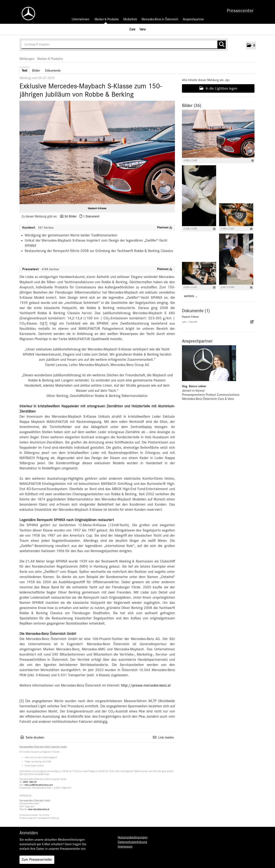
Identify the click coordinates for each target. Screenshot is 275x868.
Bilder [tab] (36, 71)
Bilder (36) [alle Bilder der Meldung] (192, 106)
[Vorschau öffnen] (97, 152)
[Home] (26, 14)
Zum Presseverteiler (37, 860)
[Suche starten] (222, 45)
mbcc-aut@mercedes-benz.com (39, 785)
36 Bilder (70, 216)
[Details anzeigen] (253, 161)
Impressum (125, 846)
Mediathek (130, 19)
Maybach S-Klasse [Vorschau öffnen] (97, 208)
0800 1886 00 (30, 782)
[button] (251, 46)
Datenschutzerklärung (132, 842)
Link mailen (166, 737)
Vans (143, 29)
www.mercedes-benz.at (39, 809)
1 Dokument (91, 216)
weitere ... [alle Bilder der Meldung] (191, 296)
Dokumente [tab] (53, 71)
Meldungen (27, 59)
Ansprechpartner (193, 19)
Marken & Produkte (107, 19)
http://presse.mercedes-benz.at (146, 686)
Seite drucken (35, 737)
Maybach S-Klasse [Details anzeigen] (190, 317)
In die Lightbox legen (218, 88)
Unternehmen (80, 19)
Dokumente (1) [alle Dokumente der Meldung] (196, 311)
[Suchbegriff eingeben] (124, 45)
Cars (132, 29)
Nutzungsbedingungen (133, 837)
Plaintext (165, 228)
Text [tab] (24, 71)
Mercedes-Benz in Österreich (160, 19)
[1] (45, 324)
